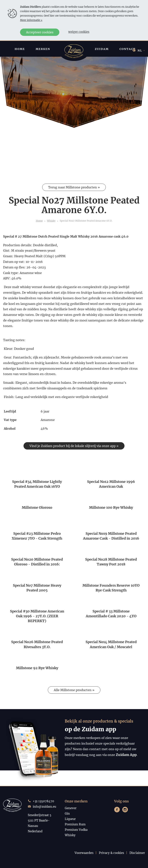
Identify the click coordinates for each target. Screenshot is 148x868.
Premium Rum (75, 824)
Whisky (51, 221)
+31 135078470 (43, 801)
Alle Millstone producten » (74, 690)
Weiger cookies (79, 32)
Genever (71, 808)
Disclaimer (137, 853)
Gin (67, 814)
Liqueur (70, 819)
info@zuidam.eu (44, 807)
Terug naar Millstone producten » (74, 187)
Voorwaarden (84, 853)
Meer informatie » (31, 20)
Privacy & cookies (111, 853)
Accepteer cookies (40, 32)
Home (39, 221)
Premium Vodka (76, 830)
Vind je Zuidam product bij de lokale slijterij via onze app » (74, 446)
